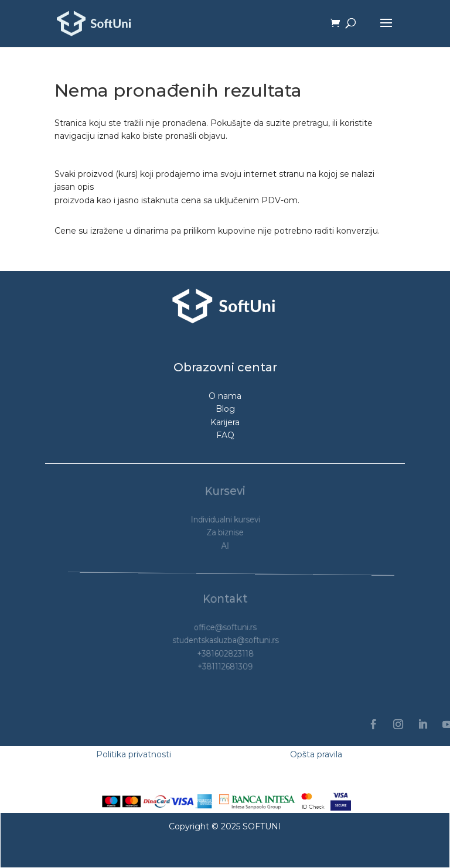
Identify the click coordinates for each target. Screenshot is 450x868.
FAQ (225, 435)
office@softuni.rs (226, 627)
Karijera (225, 422)
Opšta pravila (316, 754)
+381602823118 (225, 654)
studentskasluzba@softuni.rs (226, 640)
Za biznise (225, 532)
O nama (225, 396)
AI (225, 545)
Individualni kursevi (226, 519)
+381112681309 (225, 667)
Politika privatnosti (134, 754)
